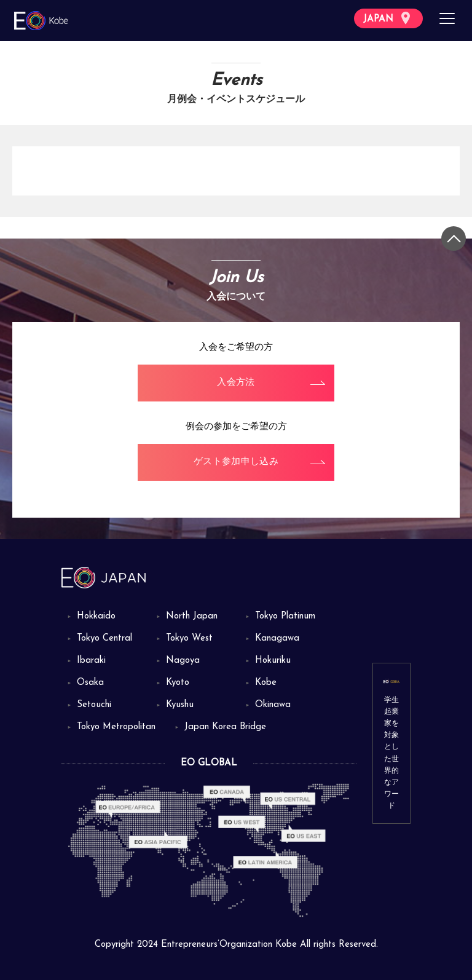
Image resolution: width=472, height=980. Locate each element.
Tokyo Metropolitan (116, 727)
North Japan (192, 616)
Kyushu (180, 705)
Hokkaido (96, 616)
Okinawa (273, 705)
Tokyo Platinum (285, 616)
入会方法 (236, 383)
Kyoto (178, 683)
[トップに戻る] (454, 239)
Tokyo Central (104, 638)
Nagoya (183, 661)
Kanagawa (277, 638)
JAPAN (387, 18)
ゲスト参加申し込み (236, 462)
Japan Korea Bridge (225, 727)
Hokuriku (273, 661)
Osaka (90, 683)
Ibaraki (91, 661)
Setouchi (94, 705)
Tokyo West (189, 638)
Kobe (266, 683)
